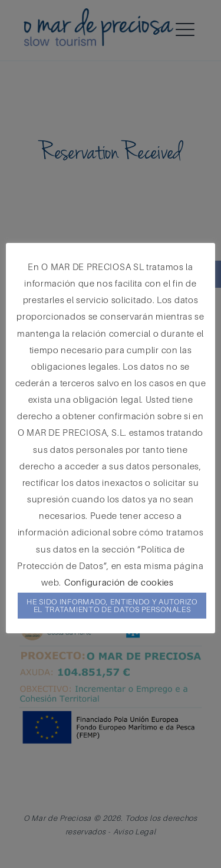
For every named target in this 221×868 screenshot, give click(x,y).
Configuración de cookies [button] (119, 582)
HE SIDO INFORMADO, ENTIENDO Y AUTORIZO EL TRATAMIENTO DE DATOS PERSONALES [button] (112, 605)
